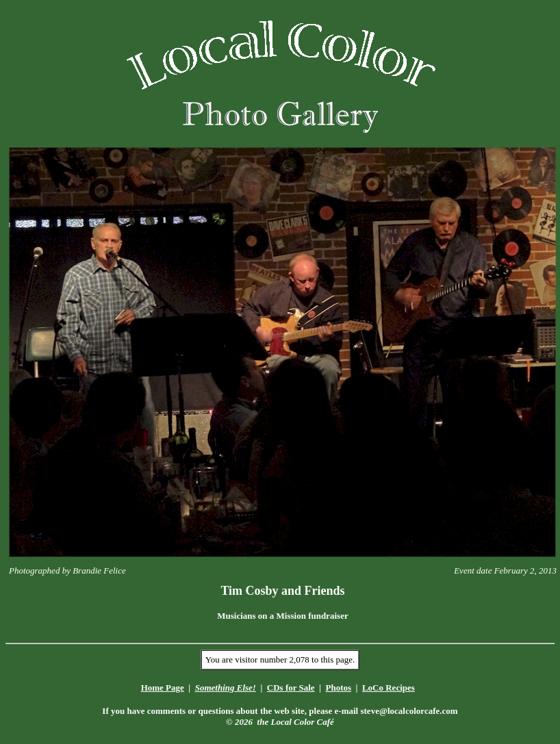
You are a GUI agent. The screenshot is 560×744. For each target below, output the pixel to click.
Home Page (163, 688)
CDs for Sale (291, 688)
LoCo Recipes (389, 688)
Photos (338, 688)
